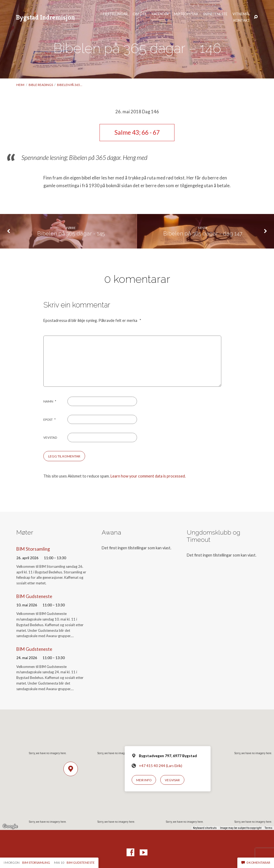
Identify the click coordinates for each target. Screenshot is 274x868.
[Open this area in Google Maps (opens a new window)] (10, 826)
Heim (20, 85)
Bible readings (41, 85)
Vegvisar (172, 780)
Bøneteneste (215, 14)
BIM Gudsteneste (34, 596)
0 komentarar (256, 863)
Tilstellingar (115, 14)
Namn (50, 401)
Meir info (144, 780)
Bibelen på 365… (70, 85)
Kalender (160, 14)
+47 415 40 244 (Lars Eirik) (161, 766)
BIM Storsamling (33, 549)
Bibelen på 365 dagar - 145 (71, 234)
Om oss (140, 14)
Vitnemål (241, 14)
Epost (50, 420)
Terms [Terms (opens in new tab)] (269, 828)
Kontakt (242, 20)
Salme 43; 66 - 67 (137, 132)
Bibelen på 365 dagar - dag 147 (203, 234)
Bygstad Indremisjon (45, 17)
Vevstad (50, 437)
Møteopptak (186, 14)
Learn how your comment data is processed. (148, 476)
